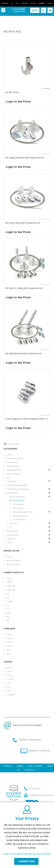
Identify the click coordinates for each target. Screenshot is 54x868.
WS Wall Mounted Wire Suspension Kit (23, 353)
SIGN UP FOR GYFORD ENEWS (23, 725)
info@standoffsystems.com (41, 795)
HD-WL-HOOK (12, 92)
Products (7, 766)
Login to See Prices (18, 101)
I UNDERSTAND (26, 861)
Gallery (20, 766)
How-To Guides (35, 766)
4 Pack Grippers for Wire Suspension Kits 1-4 (26, 419)
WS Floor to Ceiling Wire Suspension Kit (24, 288)
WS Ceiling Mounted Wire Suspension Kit (25, 158)
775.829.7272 (34, 789)
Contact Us (30, 770)
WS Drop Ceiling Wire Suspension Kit (23, 223)
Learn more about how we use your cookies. (27, 854)
